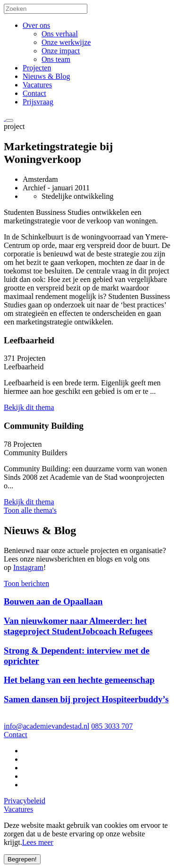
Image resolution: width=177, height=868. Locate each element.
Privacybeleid (25, 801)
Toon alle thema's (30, 510)
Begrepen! (22, 859)
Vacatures (37, 85)
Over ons (36, 25)
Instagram (28, 567)
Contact (34, 93)
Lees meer (38, 842)
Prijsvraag (38, 102)
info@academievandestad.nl (46, 726)
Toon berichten (26, 583)
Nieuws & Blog (46, 76)
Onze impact (61, 51)
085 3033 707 (112, 726)
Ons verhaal (60, 34)
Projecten (37, 68)
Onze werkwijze (66, 42)
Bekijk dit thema (29, 407)
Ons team (56, 59)
